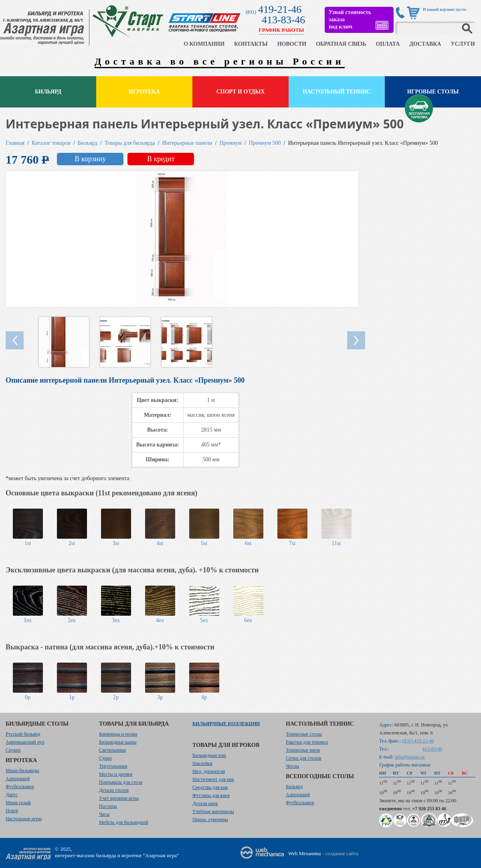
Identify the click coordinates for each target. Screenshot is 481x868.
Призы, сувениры (210, 819)
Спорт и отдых (241, 92)
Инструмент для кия (213, 779)
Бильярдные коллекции (226, 724)
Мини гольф (18, 803)
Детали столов (114, 790)
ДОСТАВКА (425, 44)
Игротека (144, 92)
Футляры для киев (211, 795)
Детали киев (205, 803)
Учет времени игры (119, 798)
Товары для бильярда (130, 143)
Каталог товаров (51, 143)
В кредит (161, 159)
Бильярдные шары (118, 742)
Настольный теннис (337, 92)
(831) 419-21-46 (418, 741)
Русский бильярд (23, 734)
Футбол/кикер (20, 787)
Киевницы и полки (118, 734)
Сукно (105, 758)
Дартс (12, 795)
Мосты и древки (116, 774)
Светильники (112, 750)
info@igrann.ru (410, 757)
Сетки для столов (304, 758)
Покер (12, 811)
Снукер (13, 750)
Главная (15, 143)
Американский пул (25, 742)
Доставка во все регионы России (220, 61)
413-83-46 (283, 20)
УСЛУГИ (463, 44)
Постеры (108, 806)
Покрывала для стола (121, 782)
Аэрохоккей (18, 779)
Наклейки (202, 763)
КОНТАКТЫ (251, 44)
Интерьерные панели (187, 143)
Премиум (231, 143)
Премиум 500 (265, 143)
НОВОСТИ (292, 44)
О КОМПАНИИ (204, 44)
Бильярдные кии (209, 755)
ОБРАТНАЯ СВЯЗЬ (341, 44)
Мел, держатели (209, 771)
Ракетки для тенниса (307, 742)
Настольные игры (24, 819)
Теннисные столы (304, 734)
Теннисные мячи (303, 750)
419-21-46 (280, 9)
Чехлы (292, 766)
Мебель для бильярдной (123, 822)
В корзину (90, 159)
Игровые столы (433, 92)
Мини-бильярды (22, 771)
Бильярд (48, 92)
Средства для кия (210, 787)
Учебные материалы (213, 811)
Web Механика (305, 853)
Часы (104, 814)
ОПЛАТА (388, 44)
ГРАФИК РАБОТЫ (282, 30)
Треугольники (113, 766)
